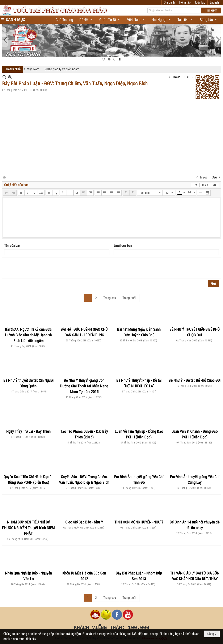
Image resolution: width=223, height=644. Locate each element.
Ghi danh (169, 2)
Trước (176, 77)
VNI (214, 185)
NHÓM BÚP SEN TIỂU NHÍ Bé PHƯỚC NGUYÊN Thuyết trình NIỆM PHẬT (28, 528)
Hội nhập (185, 2)
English (214, 2)
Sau (187, 77)
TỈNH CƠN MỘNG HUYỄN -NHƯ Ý (139, 522)
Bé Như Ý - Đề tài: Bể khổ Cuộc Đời (195, 380)
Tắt (195, 185)
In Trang (4, 177)
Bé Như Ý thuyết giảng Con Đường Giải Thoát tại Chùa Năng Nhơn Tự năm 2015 (84, 386)
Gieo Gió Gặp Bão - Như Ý (84, 522)
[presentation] (36, 268)
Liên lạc (200, 2)
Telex (205, 185)
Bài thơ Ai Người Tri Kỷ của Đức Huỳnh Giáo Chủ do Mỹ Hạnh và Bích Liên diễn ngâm (28, 335)
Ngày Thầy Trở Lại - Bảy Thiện (28, 431)
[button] (86, 20)
